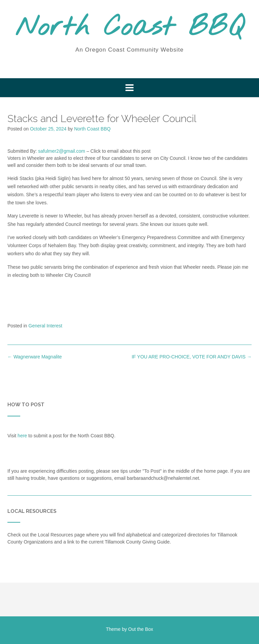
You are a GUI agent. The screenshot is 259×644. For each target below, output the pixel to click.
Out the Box (141, 629)
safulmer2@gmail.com (62, 151)
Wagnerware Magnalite (35, 357)
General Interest (45, 326)
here (22, 436)
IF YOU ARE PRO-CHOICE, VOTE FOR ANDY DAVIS (192, 357)
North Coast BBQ (130, 28)
